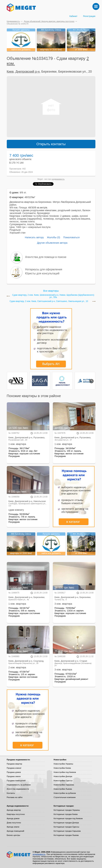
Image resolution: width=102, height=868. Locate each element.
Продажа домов (14, 772)
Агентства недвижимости (18, 789)
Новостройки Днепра (63, 776)
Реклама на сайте (15, 797)
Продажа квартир (15, 764)
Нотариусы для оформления (44, 269)
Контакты (11, 793)
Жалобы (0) (54, 237)
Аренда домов (13, 818)
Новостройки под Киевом (65, 772)
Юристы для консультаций (42, 273)
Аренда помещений (15, 831)
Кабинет (74, 16)
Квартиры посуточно (16, 814)
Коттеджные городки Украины (67, 810)
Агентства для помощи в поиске (46, 257)
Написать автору (34, 237)
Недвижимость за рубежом (19, 785)
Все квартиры (51, 291)
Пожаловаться (71, 237)
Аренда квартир (14, 810)
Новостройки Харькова (64, 785)
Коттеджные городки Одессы (66, 827)
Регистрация (89, 16)
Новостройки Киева (62, 768)
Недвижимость (13, 21)
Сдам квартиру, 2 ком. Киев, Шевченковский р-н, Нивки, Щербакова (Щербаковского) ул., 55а (53, 296)
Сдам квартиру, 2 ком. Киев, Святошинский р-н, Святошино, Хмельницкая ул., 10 (49, 301)
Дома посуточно (14, 823)
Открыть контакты (51, 144)
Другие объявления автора (52, 243)
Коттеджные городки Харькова (67, 831)
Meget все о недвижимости (19, 855)
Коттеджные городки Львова (66, 835)
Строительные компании (65, 797)
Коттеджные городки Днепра (66, 823)
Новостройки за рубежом (65, 793)
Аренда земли (13, 827)
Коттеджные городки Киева (66, 814)
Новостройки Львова (63, 789)
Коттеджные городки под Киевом (68, 818)
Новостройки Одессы (63, 781)
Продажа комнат (14, 768)
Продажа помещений (16, 781)
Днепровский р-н (28, 72)
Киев (10, 72)
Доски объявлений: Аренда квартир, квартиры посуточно (49, 21)
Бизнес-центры (13, 835)
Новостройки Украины (64, 764)
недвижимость (58, 179)
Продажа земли (14, 776)
